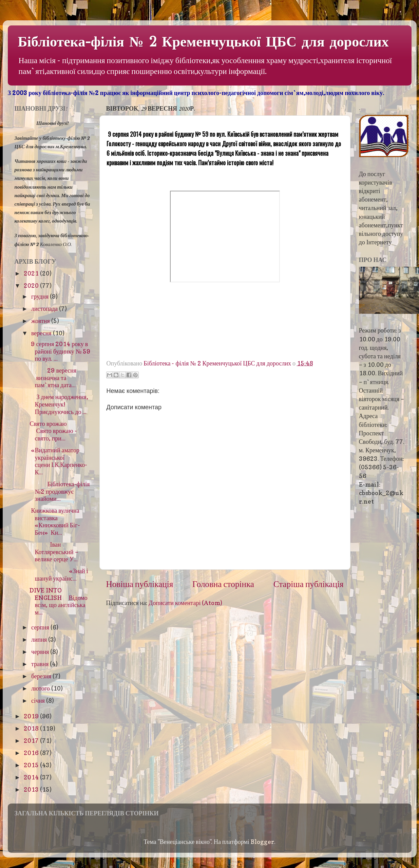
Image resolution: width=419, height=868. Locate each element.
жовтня (41, 321)
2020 (32, 286)
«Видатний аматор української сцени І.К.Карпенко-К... (58, 461)
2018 (32, 728)
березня (42, 676)
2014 (32, 777)
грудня (41, 296)
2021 (32, 273)
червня (41, 652)
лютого (41, 688)
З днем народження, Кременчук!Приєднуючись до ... (59, 404)
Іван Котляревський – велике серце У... (54, 552)
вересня (42, 333)
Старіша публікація (309, 584)
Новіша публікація (140, 584)
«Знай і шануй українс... (59, 575)
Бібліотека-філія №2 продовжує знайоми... (60, 491)
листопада (45, 309)
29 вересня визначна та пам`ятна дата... (53, 378)
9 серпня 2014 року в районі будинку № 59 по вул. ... (60, 351)
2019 (32, 716)
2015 (32, 765)
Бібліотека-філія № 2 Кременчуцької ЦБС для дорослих (203, 42)
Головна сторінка (223, 584)
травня (41, 664)
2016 (32, 753)
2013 (32, 789)
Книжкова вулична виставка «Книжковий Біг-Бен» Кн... (55, 522)
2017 (32, 741)
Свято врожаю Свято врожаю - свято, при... (55, 431)
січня (39, 701)
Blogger (262, 842)
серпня (41, 627)
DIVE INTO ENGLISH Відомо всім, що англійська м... (58, 601)
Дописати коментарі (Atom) (185, 603)
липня (40, 639)
